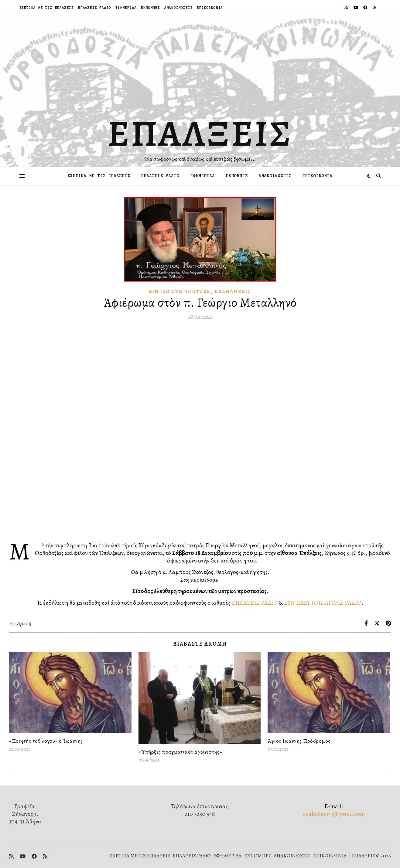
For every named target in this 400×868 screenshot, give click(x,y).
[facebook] (366, 7)
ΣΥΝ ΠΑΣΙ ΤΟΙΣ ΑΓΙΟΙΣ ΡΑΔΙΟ (323, 603)
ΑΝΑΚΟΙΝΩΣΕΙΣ (179, 7)
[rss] (347, 7)
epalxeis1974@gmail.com (334, 814)
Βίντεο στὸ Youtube (180, 292)
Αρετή (24, 623)
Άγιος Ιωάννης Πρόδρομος (299, 741)
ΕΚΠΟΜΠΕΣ (150, 7)
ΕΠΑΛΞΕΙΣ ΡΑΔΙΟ (95, 7)
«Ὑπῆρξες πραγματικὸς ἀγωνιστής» (180, 752)
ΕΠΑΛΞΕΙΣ (200, 133)
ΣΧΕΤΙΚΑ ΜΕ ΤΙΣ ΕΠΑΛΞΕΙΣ (47, 7)
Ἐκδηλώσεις (233, 292)
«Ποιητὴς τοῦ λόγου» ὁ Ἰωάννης (46, 741)
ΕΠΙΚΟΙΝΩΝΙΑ (210, 7)
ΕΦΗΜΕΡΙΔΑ (126, 7)
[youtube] (356, 7)
